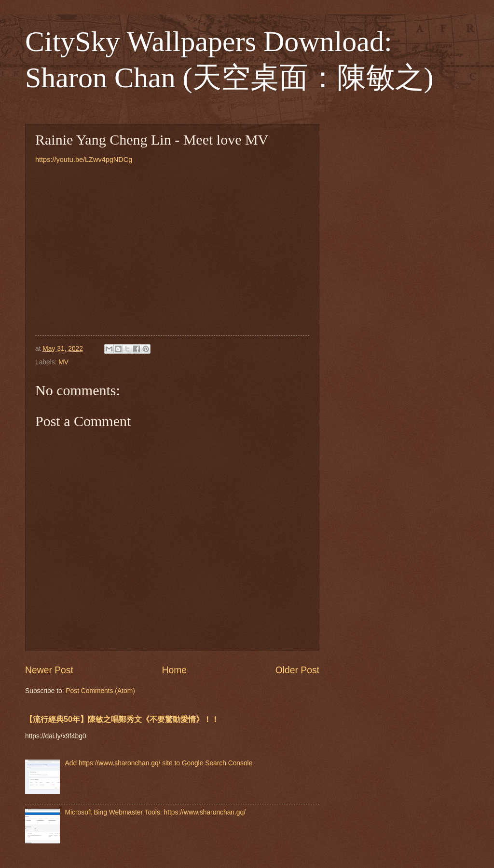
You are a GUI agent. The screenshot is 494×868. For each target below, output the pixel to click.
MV (63, 362)
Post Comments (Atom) (100, 691)
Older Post (297, 670)
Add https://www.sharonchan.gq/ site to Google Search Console (159, 763)
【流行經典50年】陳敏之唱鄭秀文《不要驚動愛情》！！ (122, 719)
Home (175, 670)
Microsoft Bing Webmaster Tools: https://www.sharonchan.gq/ (155, 812)
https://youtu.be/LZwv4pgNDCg (84, 160)
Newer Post (49, 670)
